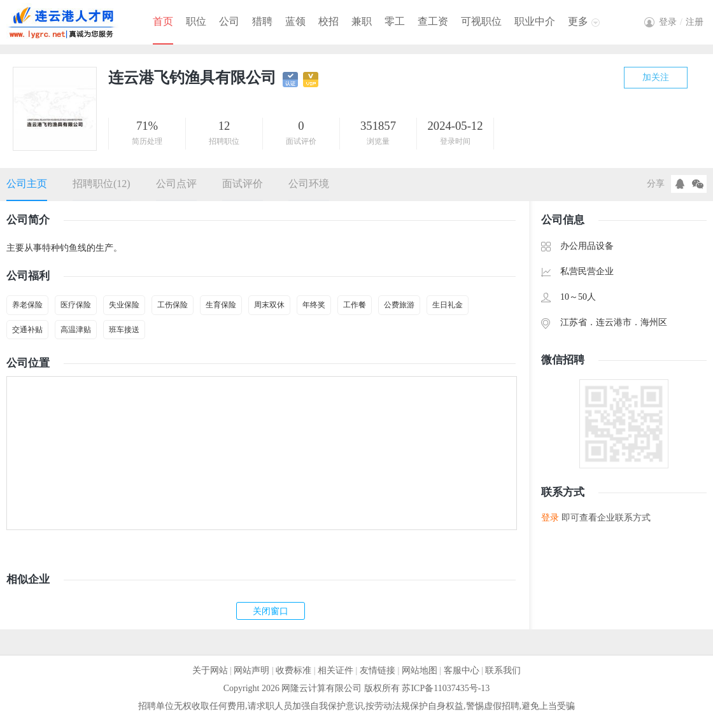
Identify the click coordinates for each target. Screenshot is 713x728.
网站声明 (251, 670)
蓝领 (295, 21)
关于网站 (210, 670)
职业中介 (535, 21)
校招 (328, 21)
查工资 (433, 21)
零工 (395, 21)
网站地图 (420, 670)
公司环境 (309, 184)
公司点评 (176, 184)
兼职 (362, 21)
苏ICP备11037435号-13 (446, 688)
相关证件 (335, 670)
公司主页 (27, 184)
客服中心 (462, 670)
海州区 (654, 322)
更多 (578, 21)
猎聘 (262, 21)
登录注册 (681, 22)
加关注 (656, 77)
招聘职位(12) (102, 184)
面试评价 (243, 184)
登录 (550, 518)
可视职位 (481, 21)
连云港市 (614, 322)
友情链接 (378, 670)
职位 (196, 21)
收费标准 (293, 670)
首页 (163, 21)
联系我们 (503, 670)
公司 (229, 21)
